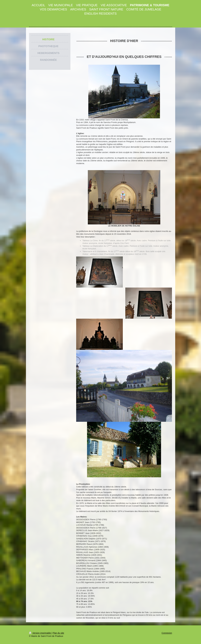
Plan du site (58, 633)
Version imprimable (40, 633)
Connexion (167, 633)
